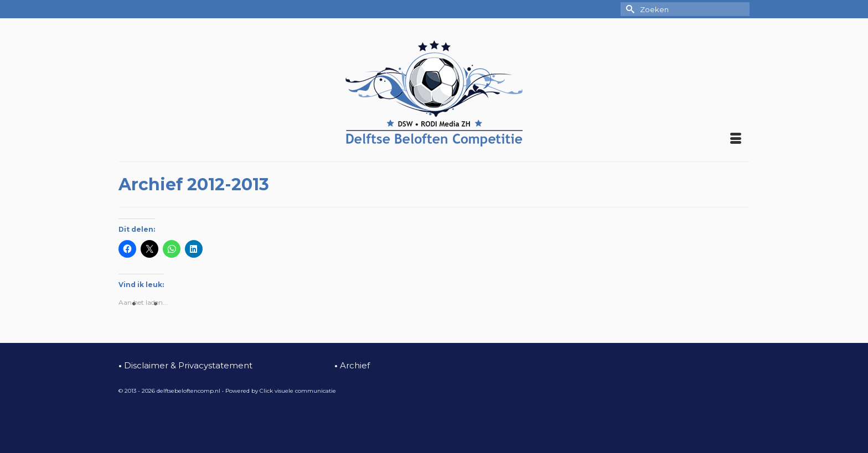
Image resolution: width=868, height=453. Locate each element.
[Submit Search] (629, 9)
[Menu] (736, 139)
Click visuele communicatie (298, 391)
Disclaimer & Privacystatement (185, 365)
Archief (352, 365)
